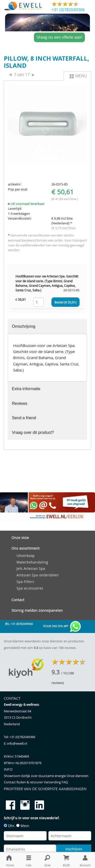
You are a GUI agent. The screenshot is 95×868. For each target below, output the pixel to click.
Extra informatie (26, 389)
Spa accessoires (30, 588)
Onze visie (20, 538)
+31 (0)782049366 (68, 10)
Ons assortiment (25, 548)
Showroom (13, 776)
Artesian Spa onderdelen (38, 575)
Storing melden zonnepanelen (37, 610)
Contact (18, 600)
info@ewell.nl (17, 744)
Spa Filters (25, 582)
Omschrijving (24, 326)
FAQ (65, 782)
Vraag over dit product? (33, 432)
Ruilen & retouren (30, 782)
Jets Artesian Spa (31, 568)
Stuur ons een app (62, 627)
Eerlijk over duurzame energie (44, 776)
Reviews (20, 403)
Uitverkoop (26, 556)
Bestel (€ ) (65, 302)
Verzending (53, 782)
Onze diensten (78, 776)
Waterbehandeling (32, 562)
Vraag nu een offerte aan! (59, 37)
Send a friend (24, 418)
